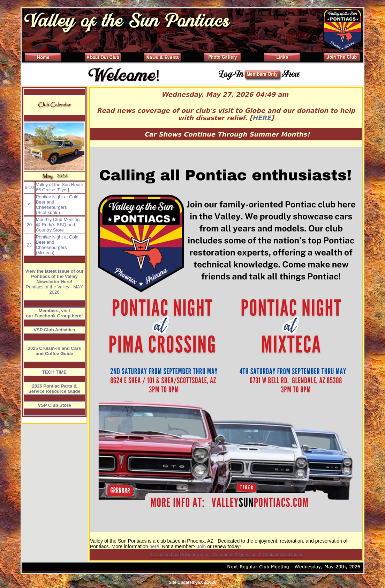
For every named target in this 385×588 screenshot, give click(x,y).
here (154, 546)
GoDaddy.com (194, 555)
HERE (262, 118)
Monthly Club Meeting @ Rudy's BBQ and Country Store (58, 225)
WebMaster (291, 555)
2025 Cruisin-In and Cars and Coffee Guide (54, 351)
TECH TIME (54, 372)
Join (202, 546)
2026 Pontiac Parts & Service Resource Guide (54, 389)
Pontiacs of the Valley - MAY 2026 (55, 289)
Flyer (63, 190)
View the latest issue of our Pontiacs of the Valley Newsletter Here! (54, 276)
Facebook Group (52, 316)
